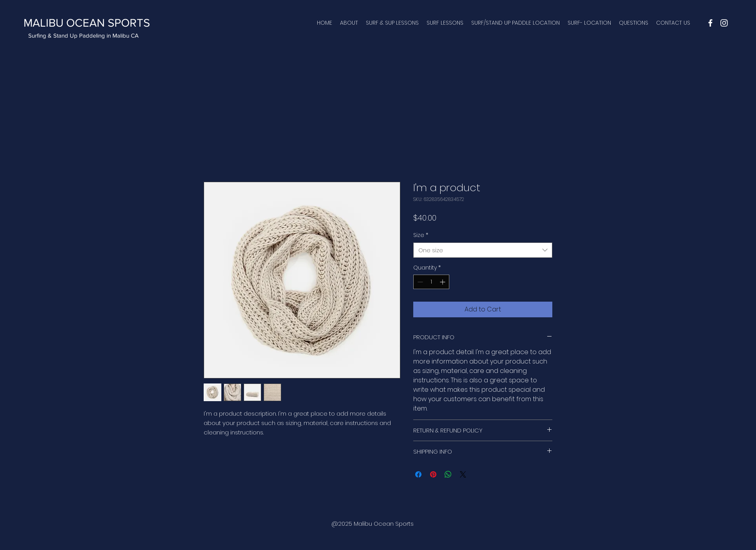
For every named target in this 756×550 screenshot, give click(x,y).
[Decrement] (419, 282)
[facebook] (710, 23)
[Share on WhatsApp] (448, 474)
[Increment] (443, 282)
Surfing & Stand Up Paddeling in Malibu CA (83, 35)
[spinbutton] (431, 282)
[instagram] (724, 23)
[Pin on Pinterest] (433, 474)
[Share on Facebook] (418, 474)
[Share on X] (463, 474)
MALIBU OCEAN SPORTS (87, 23)
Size (421, 235)
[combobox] (483, 250)
